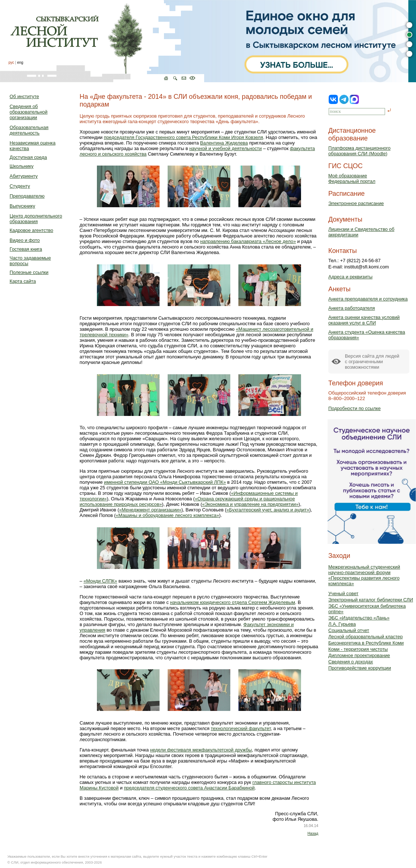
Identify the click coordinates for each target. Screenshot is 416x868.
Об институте (24, 96)
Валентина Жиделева (224, 143)
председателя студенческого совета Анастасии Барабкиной (189, 788)
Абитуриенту (24, 176)
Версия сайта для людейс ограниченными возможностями (372, 362)
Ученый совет (343, 593)
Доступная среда (28, 157)
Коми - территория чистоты (358, 649)
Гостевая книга (26, 249)
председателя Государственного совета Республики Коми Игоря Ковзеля (183, 137)
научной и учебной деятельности (226, 148)
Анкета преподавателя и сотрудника (368, 299)
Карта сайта (23, 281)
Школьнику (22, 166)
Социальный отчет (349, 630)
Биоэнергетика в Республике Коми (366, 643)
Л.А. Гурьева (342, 624)
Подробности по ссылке (354, 408)
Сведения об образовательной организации (29, 112)
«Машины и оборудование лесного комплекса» (167, 515)
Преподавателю (27, 196)
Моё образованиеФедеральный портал (352, 178)
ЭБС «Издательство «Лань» (359, 618)
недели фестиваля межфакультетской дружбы (201, 750)
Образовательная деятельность (29, 130)
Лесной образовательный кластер (366, 637)
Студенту (20, 186)
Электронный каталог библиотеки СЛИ (371, 600)
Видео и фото (25, 240)
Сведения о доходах (351, 662)
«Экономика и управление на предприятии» (250, 504)
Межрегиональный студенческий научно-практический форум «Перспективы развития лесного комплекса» (364, 575)
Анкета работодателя (352, 308)
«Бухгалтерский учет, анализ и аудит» (268, 510)
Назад (313, 834)
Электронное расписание (356, 203)
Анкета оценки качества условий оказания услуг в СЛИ (364, 320)
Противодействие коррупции (360, 668)
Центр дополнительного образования (36, 219)
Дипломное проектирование (359, 655)
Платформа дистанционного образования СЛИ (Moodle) (359, 151)
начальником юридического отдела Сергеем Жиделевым (232, 602)
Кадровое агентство (31, 230)
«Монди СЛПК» (100, 581)
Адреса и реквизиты (350, 277)
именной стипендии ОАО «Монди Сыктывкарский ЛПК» (165, 482)
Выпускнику (22, 206)
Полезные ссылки (29, 272)
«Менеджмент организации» (150, 510)
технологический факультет (241, 728)
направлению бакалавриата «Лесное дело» (248, 241)
